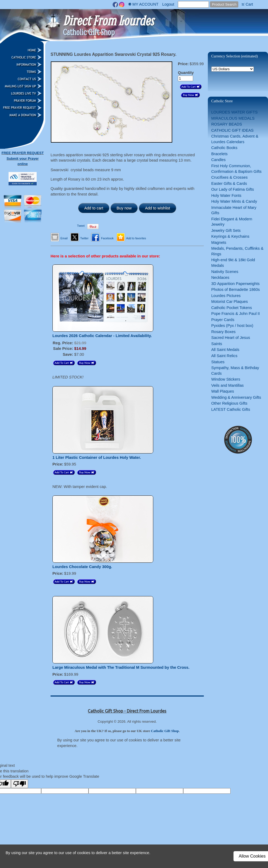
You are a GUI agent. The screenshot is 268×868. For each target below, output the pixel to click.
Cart (249, 4)
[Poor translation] (20, 784)
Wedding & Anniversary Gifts (236, 397)
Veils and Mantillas (227, 385)
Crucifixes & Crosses (229, 177)
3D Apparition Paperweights (236, 284)
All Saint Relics (224, 356)
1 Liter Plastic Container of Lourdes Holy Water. (97, 458)
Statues (218, 362)
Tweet (81, 226)
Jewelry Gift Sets (226, 230)
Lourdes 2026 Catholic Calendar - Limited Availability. (102, 336)
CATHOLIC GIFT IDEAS (232, 130)
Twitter (84, 238)
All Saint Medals (225, 350)
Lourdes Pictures (226, 296)
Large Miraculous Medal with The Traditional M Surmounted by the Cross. (121, 667)
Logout (168, 4)
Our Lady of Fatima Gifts (233, 189)
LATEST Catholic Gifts (231, 409)
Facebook (107, 238)
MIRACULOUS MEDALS (233, 118)
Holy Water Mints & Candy (234, 201)
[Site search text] (193, 4)
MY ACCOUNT (145, 4)
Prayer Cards (223, 320)
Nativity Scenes (225, 272)
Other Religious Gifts (229, 403)
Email (64, 238)
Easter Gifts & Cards (229, 183)
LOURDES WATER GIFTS (234, 112)
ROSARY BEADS (227, 124)
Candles (219, 160)
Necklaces (220, 277)
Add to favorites (136, 238)
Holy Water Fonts (226, 196)
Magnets (219, 243)
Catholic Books (224, 148)
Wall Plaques (223, 391)
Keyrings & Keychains (230, 236)
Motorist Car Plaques (230, 302)
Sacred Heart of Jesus (231, 338)
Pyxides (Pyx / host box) (232, 326)
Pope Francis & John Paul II (236, 314)
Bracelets (219, 154)
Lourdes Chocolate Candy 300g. (82, 567)
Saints (217, 344)
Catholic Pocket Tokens (232, 308)
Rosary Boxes (223, 332)
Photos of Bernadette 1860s (236, 290)
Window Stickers (226, 379)
